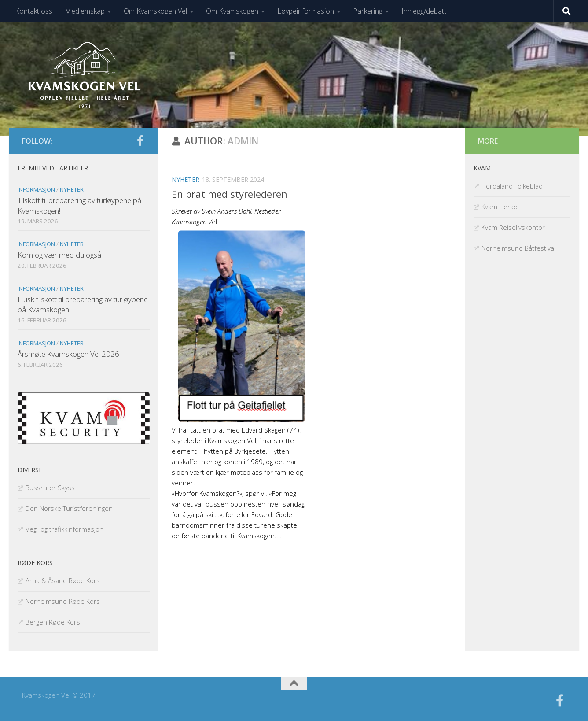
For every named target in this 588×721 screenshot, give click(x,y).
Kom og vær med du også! (60, 255)
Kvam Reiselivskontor (513, 227)
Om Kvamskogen (232, 11)
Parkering (368, 11)
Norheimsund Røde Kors (63, 601)
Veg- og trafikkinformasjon (64, 529)
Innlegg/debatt (424, 11)
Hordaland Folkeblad (512, 186)
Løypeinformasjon (306, 11)
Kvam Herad (500, 207)
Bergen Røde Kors (53, 622)
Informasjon (36, 189)
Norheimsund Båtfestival (518, 248)
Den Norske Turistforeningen (69, 508)
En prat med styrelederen (230, 194)
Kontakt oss (34, 11)
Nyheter (186, 179)
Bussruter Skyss (50, 488)
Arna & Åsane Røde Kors (63, 580)
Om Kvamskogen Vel (155, 11)
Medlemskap (85, 11)
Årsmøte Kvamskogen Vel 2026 (68, 354)
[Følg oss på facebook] (140, 141)
